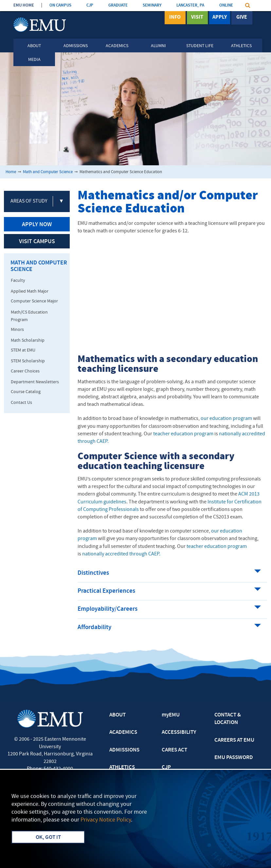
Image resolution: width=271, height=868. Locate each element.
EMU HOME (24, 5)
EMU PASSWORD (234, 758)
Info (175, 17)
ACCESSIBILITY (179, 732)
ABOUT (117, 715)
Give (242, 17)
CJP (90, 5)
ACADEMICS (123, 732)
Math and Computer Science (48, 172)
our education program (226, 419)
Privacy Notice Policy (106, 820)
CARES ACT (174, 750)
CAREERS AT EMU (234, 740)
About (34, 46)
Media (34, 60)
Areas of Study (29, 201)
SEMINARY (152, 5)
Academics (117, 46)
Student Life (200, 46)
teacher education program (183, 434)
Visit (197, 17)
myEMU (171, 715)
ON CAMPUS (60, 5)
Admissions (76, 46)
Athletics (241, 46)
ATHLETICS (122, 768)
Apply (220, 17)
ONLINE (226, 5)
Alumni (158, 46)
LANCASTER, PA (190, 5)
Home (11, 172)
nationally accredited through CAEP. (121, 554)
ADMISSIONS (124, 750)
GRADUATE (118, 5)
